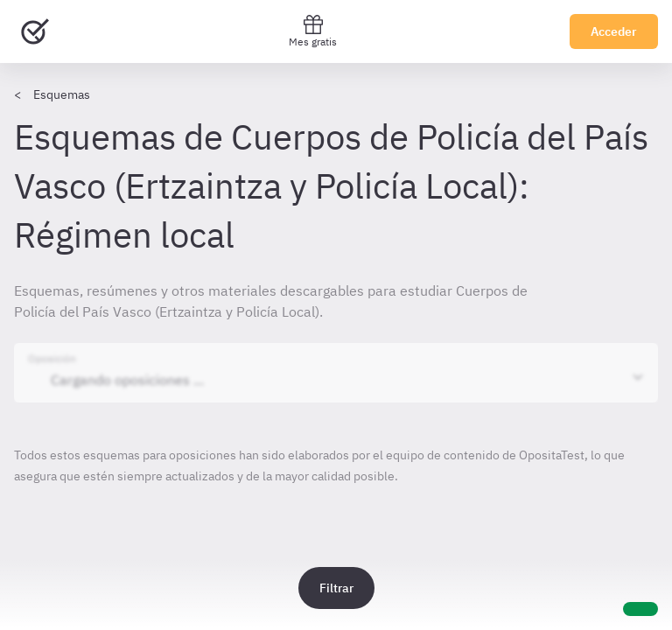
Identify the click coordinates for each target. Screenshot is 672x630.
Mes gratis (313, 31)
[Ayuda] (640, 609)
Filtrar (336, 588)
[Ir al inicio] (35, 31)
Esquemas (62, 94)
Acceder (614, 31)
